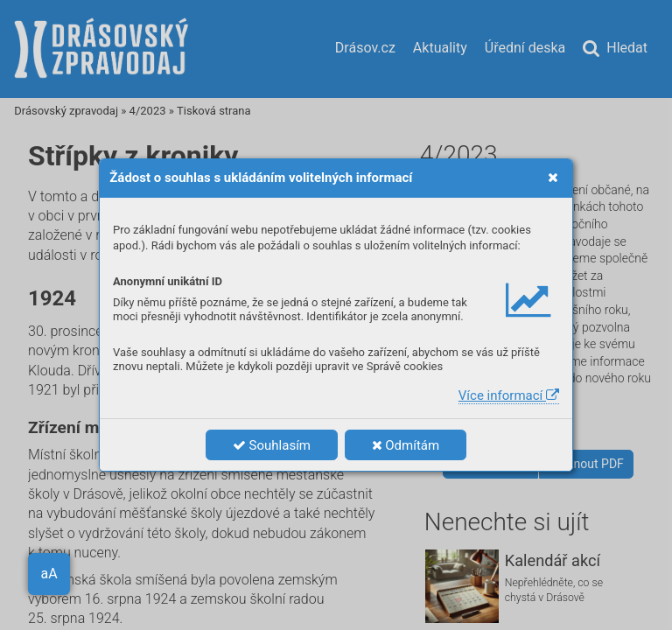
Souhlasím (272, 445)
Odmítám (406, 445)
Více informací (509, 395)
